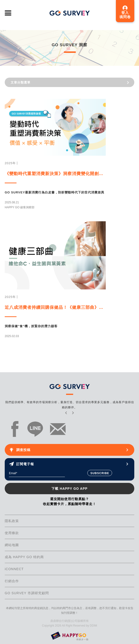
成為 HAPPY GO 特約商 (24, 557)
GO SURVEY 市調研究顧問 (27, 593)
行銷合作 (12, 581)
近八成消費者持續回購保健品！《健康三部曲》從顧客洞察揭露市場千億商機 (55, 307)
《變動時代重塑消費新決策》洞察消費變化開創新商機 (55, 174)
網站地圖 (12, 545)
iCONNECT (14, 569)
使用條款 (12, 533)
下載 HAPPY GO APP (69, 489)
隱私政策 (12, 521)
